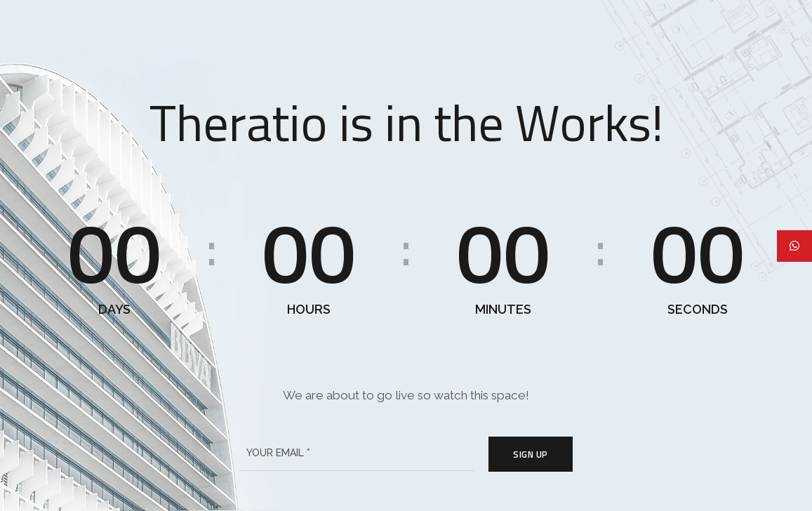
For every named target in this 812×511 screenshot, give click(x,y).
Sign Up (531, 454)
